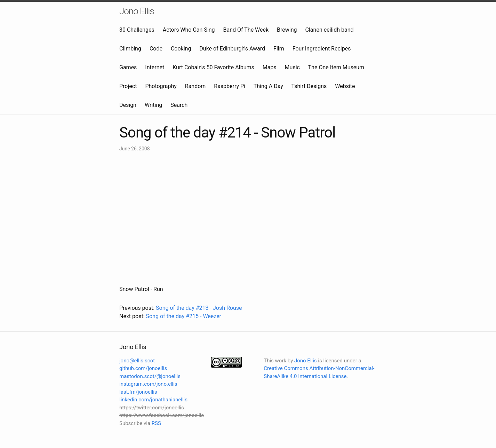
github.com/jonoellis (143, 368)
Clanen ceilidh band (330, 30)
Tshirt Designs (309, 86)
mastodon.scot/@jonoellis (150, 376)
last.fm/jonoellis (138, 392)
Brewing (287, 30)
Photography (161, 86)
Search (179, 105)
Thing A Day (268, 86)
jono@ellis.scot (137, 361)
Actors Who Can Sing (189, 30)
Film (279, 49)
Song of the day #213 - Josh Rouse (199, 308)
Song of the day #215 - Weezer (183, 316)
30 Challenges (137, 30)
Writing (153, 105)
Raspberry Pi (230, 86)
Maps (270, 67)
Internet (155, 67)
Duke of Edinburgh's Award (232, 49)
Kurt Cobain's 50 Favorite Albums (213, 67)
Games (128, 67)
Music (292, 67)
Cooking (181, 49)
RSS (156, 423)
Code (156, 49)
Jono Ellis (137, 11)
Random (195, 86)
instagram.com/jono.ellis (148, 384)
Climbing (130, 49)
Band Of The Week (246, 30)
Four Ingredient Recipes (322, 49)
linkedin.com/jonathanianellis (153, 400)
